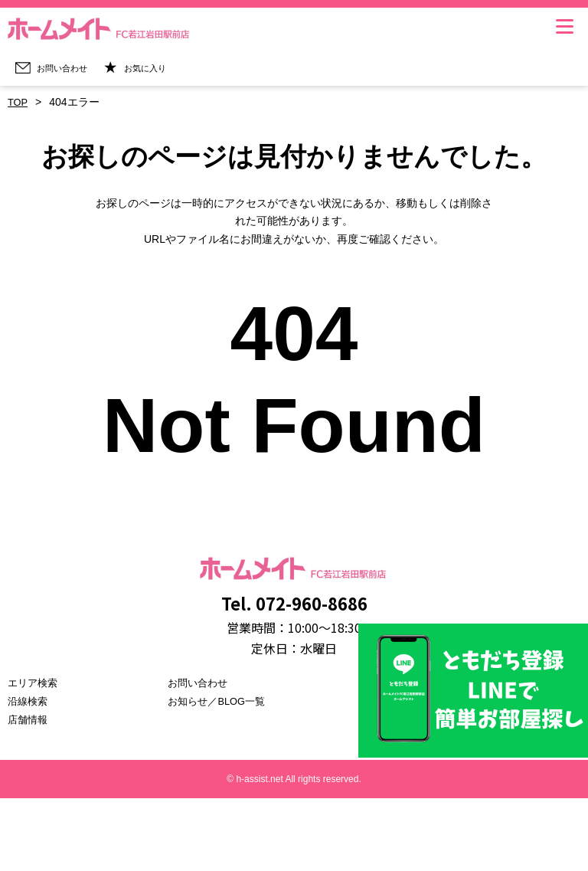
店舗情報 (29, 719)
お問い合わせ (200, 683)
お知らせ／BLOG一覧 (220, 701)
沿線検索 (29, 701)
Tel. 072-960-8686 (294, 601)
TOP (19, 102)
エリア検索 (34, 683)
